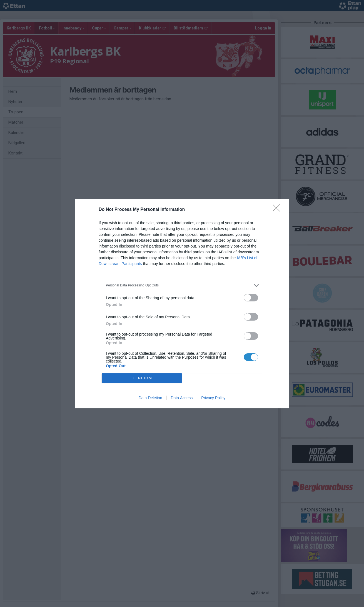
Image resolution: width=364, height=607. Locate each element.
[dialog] (182, 304)
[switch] (251, 298)
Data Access (182, 398)
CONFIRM (142, 378)
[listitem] (182, 285)
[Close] (278, 210)
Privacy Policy (213, 398)
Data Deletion (150, 398)
